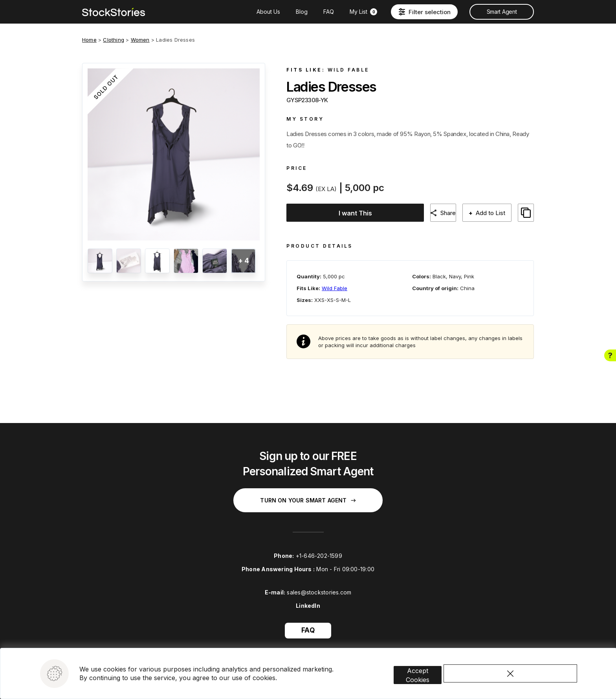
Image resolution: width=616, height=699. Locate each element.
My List (363, 12)
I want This (353, 213)
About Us (268, 12)
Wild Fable (348, 70)
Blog (302, 12)
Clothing (114, 40)
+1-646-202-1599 (319, 550)
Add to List (496, 213)
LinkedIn (308, 599)
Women (140, 40)
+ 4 (244, 261)
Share (450, 213)
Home (89, 40)
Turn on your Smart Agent (308, 494)
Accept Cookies (429, 658)
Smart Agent (502, 12)
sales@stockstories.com (319, 586)
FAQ (329, 12)
